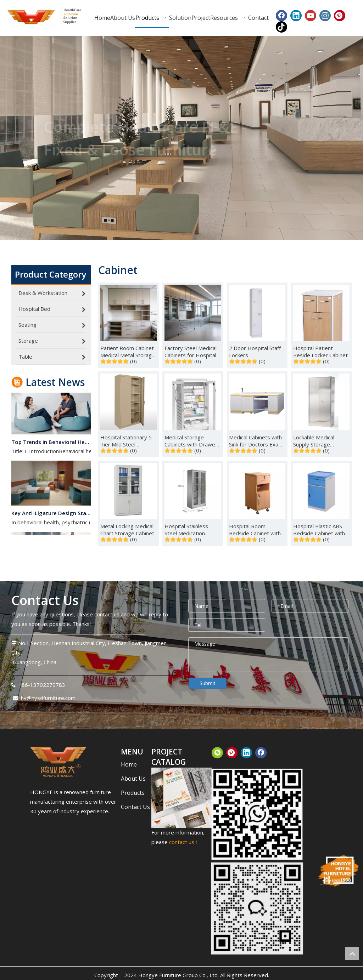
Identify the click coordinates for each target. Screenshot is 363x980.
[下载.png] (58, 762)
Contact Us (135, 807)
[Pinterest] (340, 16)
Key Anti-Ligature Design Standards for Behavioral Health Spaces (51, 516)
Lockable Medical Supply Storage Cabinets (314, 441)
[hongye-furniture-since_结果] (338, 871)
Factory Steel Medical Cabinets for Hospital (191, 352)
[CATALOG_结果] (182, 798)
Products (133, 793)
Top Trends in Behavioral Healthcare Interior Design (51, 445)
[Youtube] (311, 16)
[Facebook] (281, 16)
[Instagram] (325, 16)
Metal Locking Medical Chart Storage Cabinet (127, 530)
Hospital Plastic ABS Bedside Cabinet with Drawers (319, 530)
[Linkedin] (296, 16)
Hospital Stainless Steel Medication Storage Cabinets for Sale (190, 530)
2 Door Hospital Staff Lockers (255, 352)
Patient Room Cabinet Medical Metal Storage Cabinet (128, 352)
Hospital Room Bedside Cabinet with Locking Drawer (255, 530)
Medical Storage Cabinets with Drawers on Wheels (192, 441)
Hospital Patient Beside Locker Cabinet (320, 352)
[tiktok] (281, 27)
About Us (133, 779)
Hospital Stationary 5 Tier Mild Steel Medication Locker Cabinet (126, 441)
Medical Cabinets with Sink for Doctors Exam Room (256, 441)
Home (129, 764)
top (352, 953)
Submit (208, 683)
